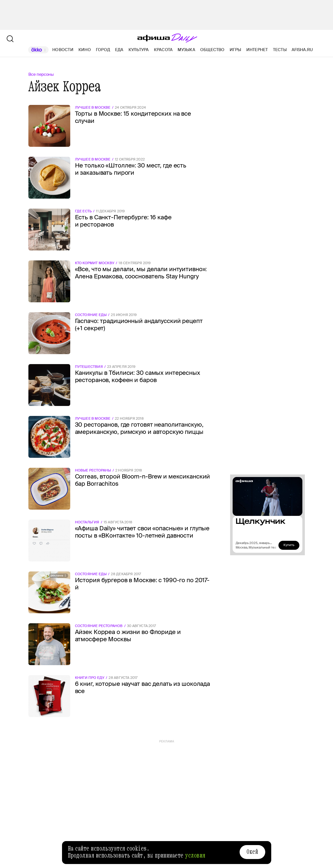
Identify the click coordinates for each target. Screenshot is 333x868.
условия (195, 856)
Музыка (186, 50)
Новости (63, 50)
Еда (119, 50)
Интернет (257, 50)
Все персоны (41, 74)
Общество (212, 50)
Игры (235, 50)
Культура (139, 50)
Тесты (280, 50)
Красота (163, 50)
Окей (252, 852)
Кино (85, 50)
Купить (289, 545)
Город (103, 50)
